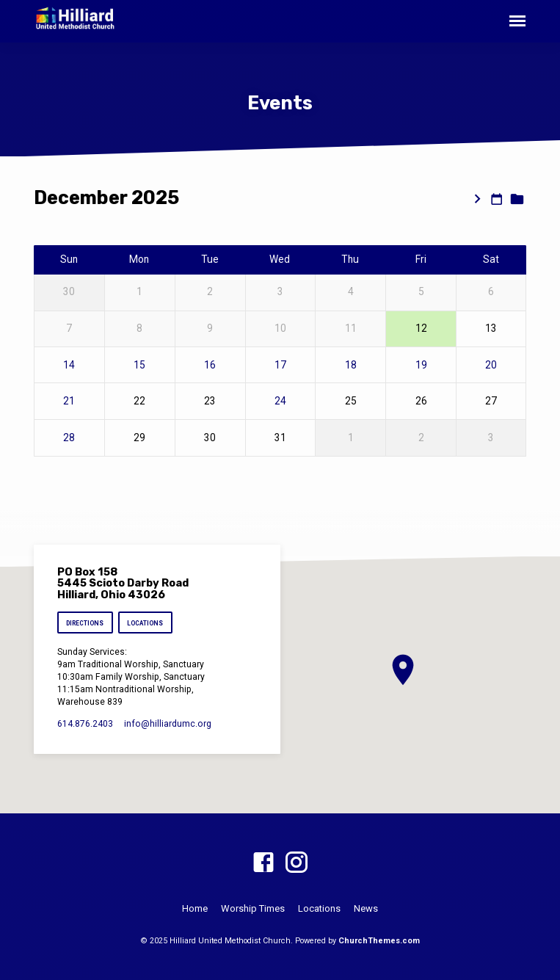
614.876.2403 (85, 724)
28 (69, 438)
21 (69, 401)
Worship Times (253, 908)
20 (491, 365)
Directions (85, 623)
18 (351, 365)
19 (421, 365)
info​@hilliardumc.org (168, 724)
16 (210, 365)
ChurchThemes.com (379, 941)
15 (139, 365)
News (366, 908)
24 (280, 401)
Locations (145, 623)
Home (195, 908)
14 (69, 365)
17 (280, 365)
